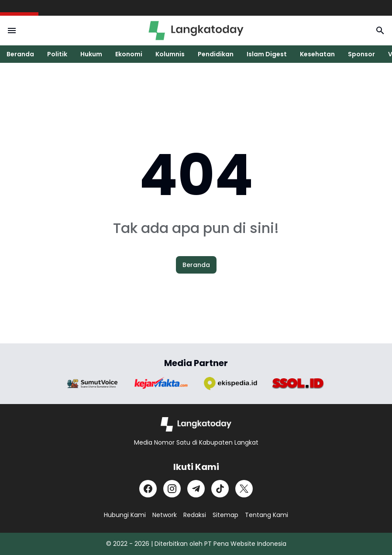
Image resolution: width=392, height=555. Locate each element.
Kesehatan (317, 54)
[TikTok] (220, 489)
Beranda (20, 54)
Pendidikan (216, 54)
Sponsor (361, 54)
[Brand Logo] (93, 384)
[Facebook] (148, 489)
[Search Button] (380, 31)
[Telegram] (196, 489)
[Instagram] (172, 489)
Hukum (91, 54)
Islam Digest (267, 54)
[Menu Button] (12, 31)
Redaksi (195, 515)
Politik (57, 54)
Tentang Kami (266, 515)
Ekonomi (129, 54)
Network (165, 515)
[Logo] (196, 424)
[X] (244, 489)
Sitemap (225, 515)
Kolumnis (170, 54)
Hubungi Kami (125, 515)
